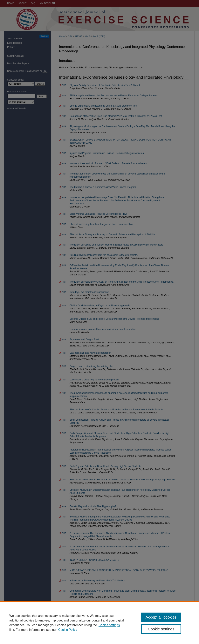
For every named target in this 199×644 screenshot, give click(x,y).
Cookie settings (109, 625)
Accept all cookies (161, 617)
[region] (99, 623)
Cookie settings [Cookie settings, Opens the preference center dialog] (161, 629)
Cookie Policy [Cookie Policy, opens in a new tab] (68, 630)
